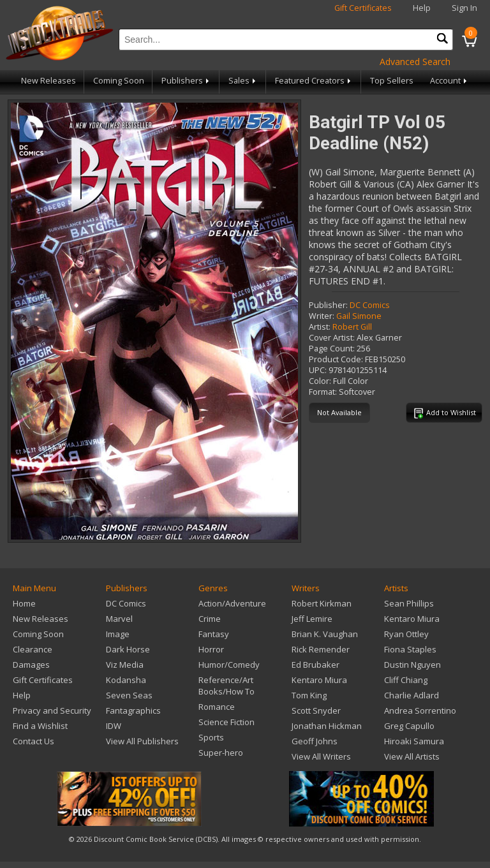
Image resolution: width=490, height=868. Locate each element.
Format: (323, 392)
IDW (114, 726)
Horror (211, 649)
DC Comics (370, 305)
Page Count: (332, 349)
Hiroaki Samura (414, 741)
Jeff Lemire (312, 619)
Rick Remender (321, 649)
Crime (210, 619)
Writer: (322, 316)
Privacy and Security (52, 710)
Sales (243, 81)
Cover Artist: (332, 338)
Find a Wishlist (40, 726)
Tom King (309, 695)
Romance (217, 707)
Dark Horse (128, 649)
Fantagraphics (133, 710)
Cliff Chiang (406, 680)
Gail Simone (359, 316)
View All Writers (321, 756)
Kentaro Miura (319, 680)
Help (422, 8)
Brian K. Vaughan (325, 634)
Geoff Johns (315, 741)
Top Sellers (392, 81)
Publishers (186, 81)
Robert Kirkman (322, 603)
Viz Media (125, 665)
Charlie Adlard (412, 695)
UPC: (318, 370)
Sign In (464, 8)
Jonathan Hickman (327, 726)
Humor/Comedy (229, 665)
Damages (31, 665)
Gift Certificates (363, 8)
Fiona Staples (410, 649)
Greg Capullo (409, 726)
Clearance (33, 649)
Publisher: (328, 305)
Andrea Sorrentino (420, 710)
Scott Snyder (316, 710)
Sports (211, 737)
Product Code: (336, 359)
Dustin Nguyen (412, 665)
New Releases (48, 81)
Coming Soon (119, 81)
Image (118, 634)
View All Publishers (142, 741)
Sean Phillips (409, 603)
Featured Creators (314, 81)
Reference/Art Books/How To (226, 686)
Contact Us (33, 741)
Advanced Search (415, 62)
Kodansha (126, 680)
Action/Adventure (232, 603)
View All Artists (412, 756)
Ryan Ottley (406, 634)
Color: (320, 381)
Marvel (119, 619)
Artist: (320, 327)
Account (449, 81)
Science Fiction (226, 722)
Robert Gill (352, 327)
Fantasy (214, 634)
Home (24, 603)
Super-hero (221, 753)
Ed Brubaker (316, 665)
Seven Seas (129, 695)
